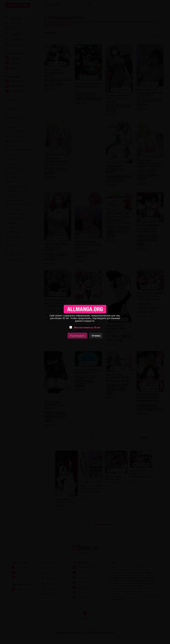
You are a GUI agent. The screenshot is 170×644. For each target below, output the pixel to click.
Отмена (96, 336)
